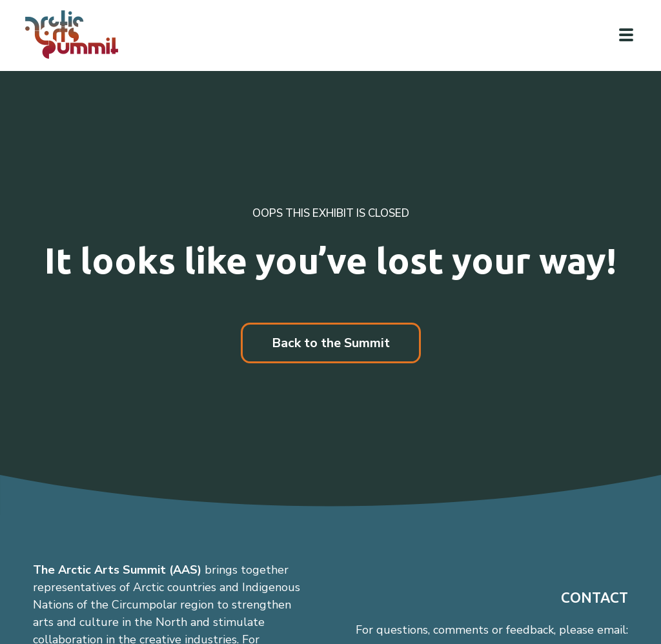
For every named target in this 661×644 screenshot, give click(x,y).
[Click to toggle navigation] (626, 35)
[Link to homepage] (77, 35)
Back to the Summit (331, 343)
